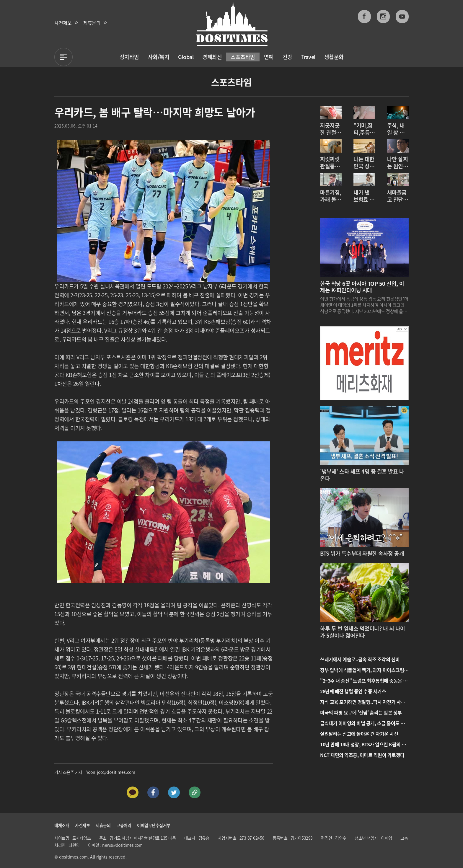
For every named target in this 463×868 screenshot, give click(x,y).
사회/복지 (159, 57)
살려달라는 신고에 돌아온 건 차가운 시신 (359, 734)
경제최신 (212, 57)
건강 (287, 57)
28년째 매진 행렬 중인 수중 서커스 (353, 691)
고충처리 (124, 825)
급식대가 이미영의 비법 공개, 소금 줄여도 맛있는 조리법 (362, 723)
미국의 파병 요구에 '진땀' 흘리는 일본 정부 (361, 712)
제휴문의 (92, 23)
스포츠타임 (243, 57)
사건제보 (63, 23)
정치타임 (129, 57)
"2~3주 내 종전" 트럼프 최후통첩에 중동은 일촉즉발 (364, 681)
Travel (308, 57)
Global (186, 57)
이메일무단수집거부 (154, 825)
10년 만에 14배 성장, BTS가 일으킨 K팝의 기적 (363, 744)
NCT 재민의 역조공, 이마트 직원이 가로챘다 (362, 755)
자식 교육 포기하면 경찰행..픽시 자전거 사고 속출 (363, 702)
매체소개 (62, 825)
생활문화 (334, 57)
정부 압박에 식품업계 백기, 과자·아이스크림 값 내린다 (362, 670)
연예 (269, 57)
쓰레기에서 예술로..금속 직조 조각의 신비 (360, 659)
